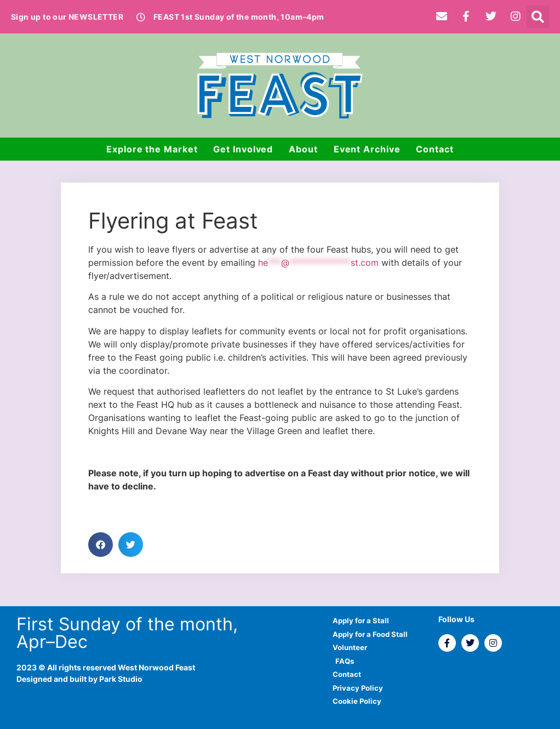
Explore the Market (152, 149)
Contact (435, 149)
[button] (538, 17)
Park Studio (121, 679)
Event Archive (367, 149)
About (303, 149)
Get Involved (243, 149)
